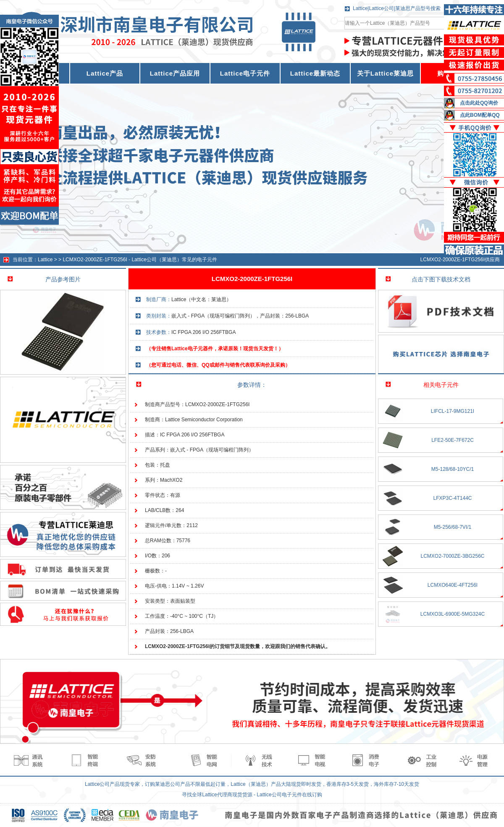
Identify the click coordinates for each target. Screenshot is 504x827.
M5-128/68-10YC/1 (453, 469)
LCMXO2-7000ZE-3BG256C (452, 556)
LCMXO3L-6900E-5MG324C (453, 614)
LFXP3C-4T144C (452, 498)
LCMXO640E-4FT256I (453, 585)
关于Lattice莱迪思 (385, 73)
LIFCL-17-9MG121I (453, 411)
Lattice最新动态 (315, 73)
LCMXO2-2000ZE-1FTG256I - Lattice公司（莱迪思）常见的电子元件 (140, 260)
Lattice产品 (105, 73)
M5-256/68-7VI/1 (453, 527)
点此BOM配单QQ (480, 115)
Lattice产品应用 (175, 73)
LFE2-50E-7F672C (453, 440)
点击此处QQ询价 (479, 103)
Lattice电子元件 (245, 73)
